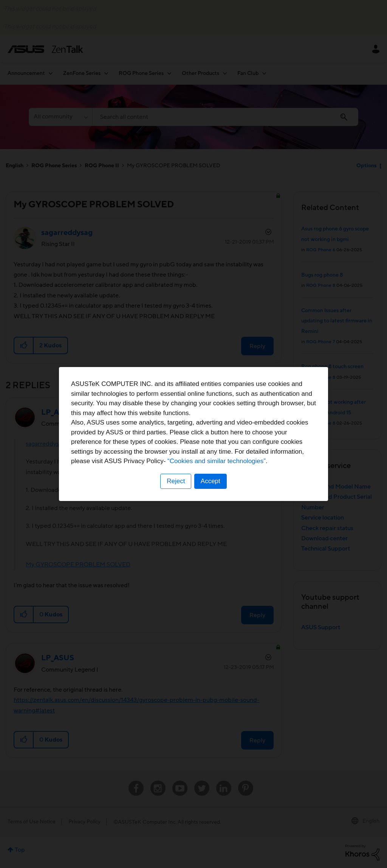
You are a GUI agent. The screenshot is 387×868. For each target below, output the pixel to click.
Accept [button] (211, 481)
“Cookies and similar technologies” (217, 461)
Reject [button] (176, 481)
